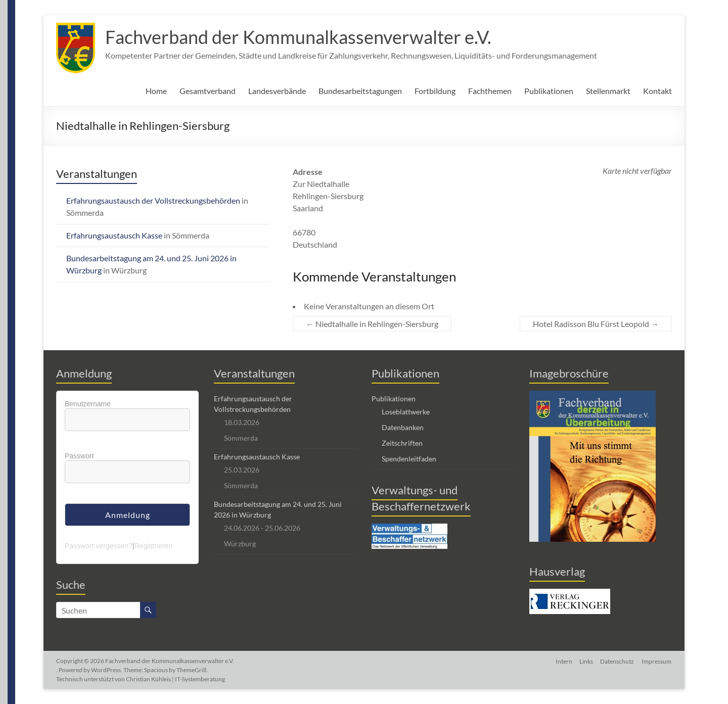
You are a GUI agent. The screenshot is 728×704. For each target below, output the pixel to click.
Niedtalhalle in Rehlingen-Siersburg (372, 324)
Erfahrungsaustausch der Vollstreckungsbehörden (153, 200)
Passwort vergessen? (99, 546)
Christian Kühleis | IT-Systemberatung (175, 679)
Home (156, 91)
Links (585, 661)
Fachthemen (490, 91)
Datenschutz (617, 661)
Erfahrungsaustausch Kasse (114, 235)
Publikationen (549, 91)
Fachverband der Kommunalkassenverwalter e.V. (298, 37)
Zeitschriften (402, 443)
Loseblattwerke (406, 412)
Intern (562, 661)
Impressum (657, 661)
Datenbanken (403, 427)
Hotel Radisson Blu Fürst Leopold (596, 324)
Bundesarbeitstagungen (360, 91)
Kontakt (657, 91)
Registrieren (153, 546)
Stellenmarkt (608, 91)
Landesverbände (277, 91)
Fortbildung (435, 91)
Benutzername (88, 404)
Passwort (79, 456)
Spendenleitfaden (409, 459)
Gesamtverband (208, 91)
